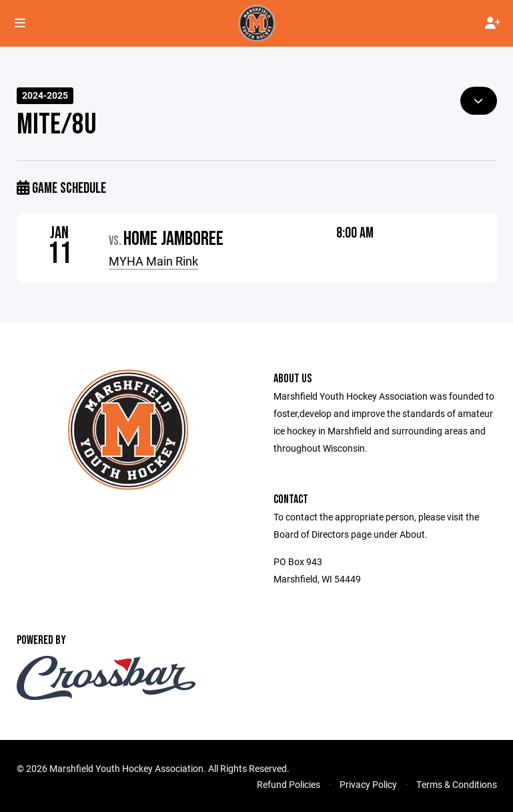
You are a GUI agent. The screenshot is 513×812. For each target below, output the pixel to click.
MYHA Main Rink (153, 261)
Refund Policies (289, 784)
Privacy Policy (368, 784)
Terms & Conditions (457, 784)
